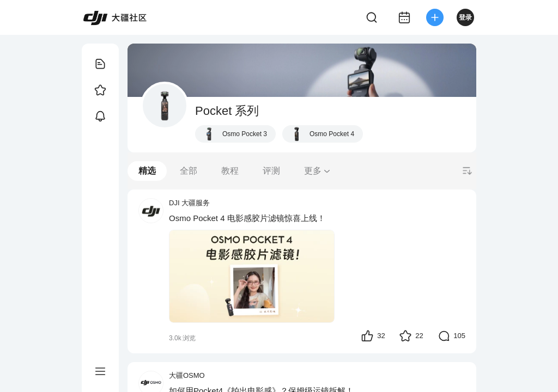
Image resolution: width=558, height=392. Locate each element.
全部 (189, 171)
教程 (230, 171)
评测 (271, 171)
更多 (318, 171)
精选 (147, 171)
